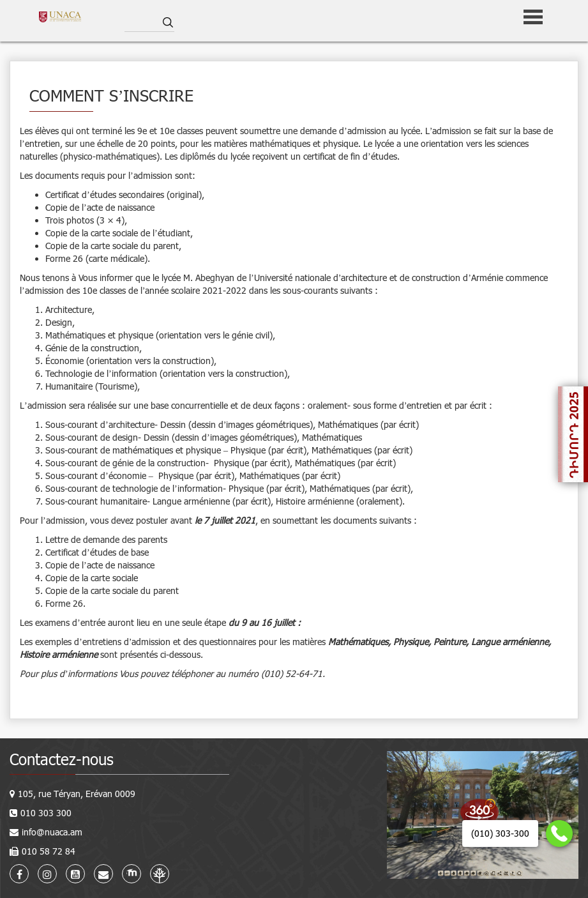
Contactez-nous (62, 759)
